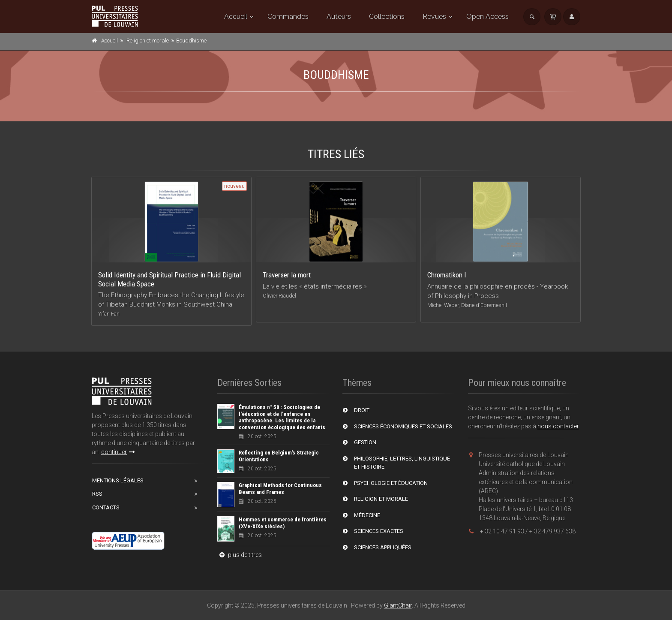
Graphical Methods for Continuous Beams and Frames (280, 489)
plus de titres (240, 555)
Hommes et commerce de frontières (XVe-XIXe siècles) (283, 523)
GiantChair (398, 605)
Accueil (236, 17)
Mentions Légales (118, 480)
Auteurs (339, 17)
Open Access (487, 17)
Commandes (288, 17)
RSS (97, 494)
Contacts (106, 507)
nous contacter (558, 426)
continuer (118, 452)
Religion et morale (148, 41)
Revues (434, 17)
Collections (387, 17)
